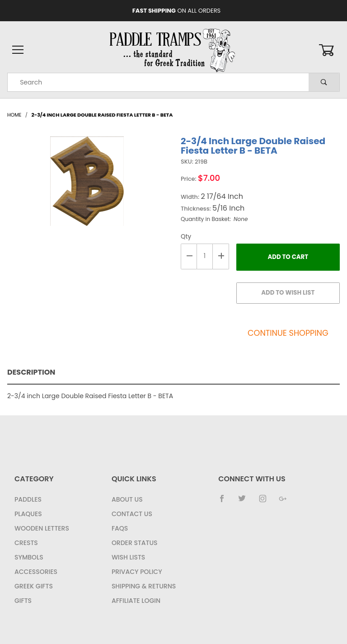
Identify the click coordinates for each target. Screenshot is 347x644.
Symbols (29, 557)
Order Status (135, 543)
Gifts (23, 601)
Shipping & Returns (144, 586)
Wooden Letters (42, 528)
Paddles (28, 499)
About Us (127, 499)
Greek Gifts (34, 586)
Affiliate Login (136, 601)
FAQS (120, 528)
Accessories (36, 572)
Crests (26, 543)
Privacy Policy (137, 572)
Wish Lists (128, 557)
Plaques (28, 514)
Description (31, 372)
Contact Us (132, 514)
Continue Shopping (288, 333)
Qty (186, 237)
